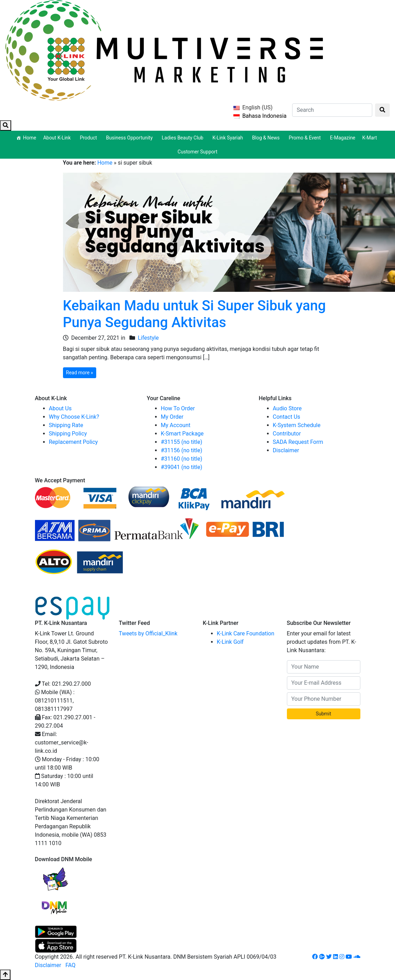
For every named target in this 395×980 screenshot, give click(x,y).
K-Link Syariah (229, 138)
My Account (176, 425)
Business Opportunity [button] (130, 138)
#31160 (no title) (182, 459)
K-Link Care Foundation (246, 633)
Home (30, 138)
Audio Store (287, 408)
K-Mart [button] (371, 138)
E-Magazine (343, 138)
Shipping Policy (68, 434)
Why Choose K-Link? (74, 417)
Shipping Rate (66, 425)
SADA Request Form (298, 442)
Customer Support (198, 152)
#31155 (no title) (182, 442)
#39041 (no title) (182, 467)
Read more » (80, 373)
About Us (60, 408)
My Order (172, 417)
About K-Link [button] (58, 138)
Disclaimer (286, 450)
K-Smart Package (182, 434)
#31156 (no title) (182, 450)
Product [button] (89, 138)
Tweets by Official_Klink (148, 633)
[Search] (332, 110)
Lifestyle (148, 338)
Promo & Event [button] (306, 138)
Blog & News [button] (267, 138)
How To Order (178, 408)
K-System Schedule (297, 425)
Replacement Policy (73, 442)
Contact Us (287, 417)
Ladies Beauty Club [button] (184, 138)
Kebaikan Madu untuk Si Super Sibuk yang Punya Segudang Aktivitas (195, 314)
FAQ (70, 965)
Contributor (287, 434)
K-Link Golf (230, 642)
